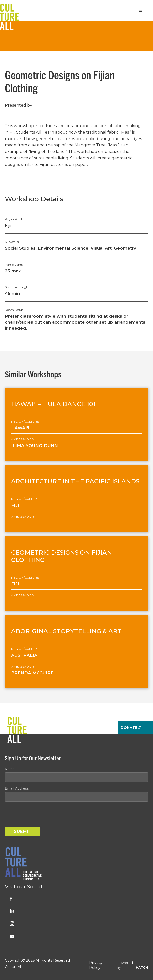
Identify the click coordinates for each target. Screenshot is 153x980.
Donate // (131, 728)
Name (10, 769)
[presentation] (43, 815)
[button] (141, 10)
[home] (10, 10)
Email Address (17, 788)
